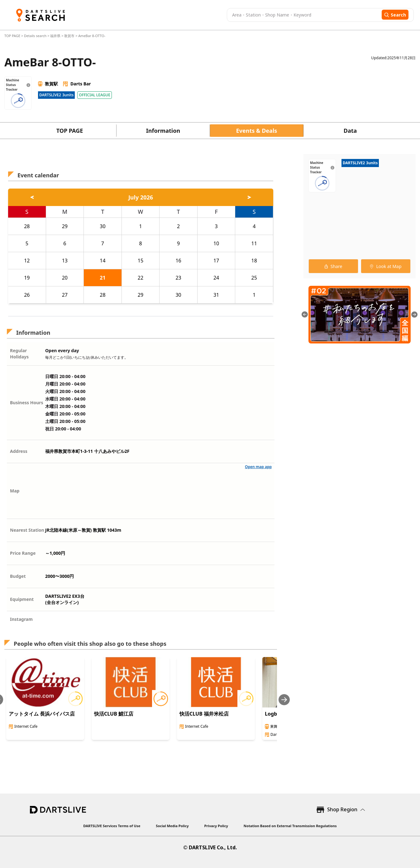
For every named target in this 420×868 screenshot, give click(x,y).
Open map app (258, 467)
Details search (36, 36)
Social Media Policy (172, 826)
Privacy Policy (216, 826)
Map (15, 491)
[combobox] (303, 15)
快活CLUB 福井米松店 (204, 714)
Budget (18, 576)
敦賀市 (69, 36)
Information (163, 131)
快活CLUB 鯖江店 (114, 714)
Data (350, 131)
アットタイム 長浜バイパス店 (42, 714)
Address (19, 451)
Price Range (23, 553)
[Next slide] (284, 700)
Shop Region (342, 809)
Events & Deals (257, 131)
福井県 (55, 36)
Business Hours (27, 403)
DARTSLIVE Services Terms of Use (112, 826)
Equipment (22, 599)
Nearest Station (27, 530)
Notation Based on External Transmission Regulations (290, 826)
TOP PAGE (13, 36)
